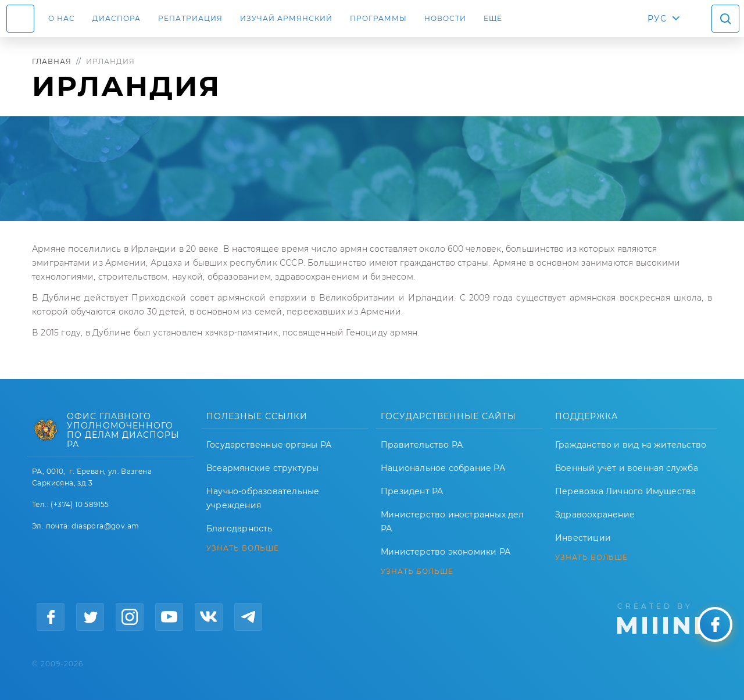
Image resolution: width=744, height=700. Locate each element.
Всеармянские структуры (262, 468)
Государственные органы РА (269, 445)
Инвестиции (583, 538)
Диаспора (117, 18)
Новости (445, 18)
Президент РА (412, 491)
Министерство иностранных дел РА (453, 522)
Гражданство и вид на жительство (631, 445)
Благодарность (239, 528)
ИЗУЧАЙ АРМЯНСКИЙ (286, 18)
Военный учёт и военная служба (627, 468)
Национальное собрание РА (443, 468)
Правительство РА (422, 445)
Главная (52, 61)
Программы (378, 18)
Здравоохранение (595, 515)
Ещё (493, 18)
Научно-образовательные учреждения (263, 498)
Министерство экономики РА (446, 552)
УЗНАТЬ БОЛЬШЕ (243, 548)
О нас (62, 18)
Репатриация (190, 18)
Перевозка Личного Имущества (625, 491)
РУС (657, 19)
